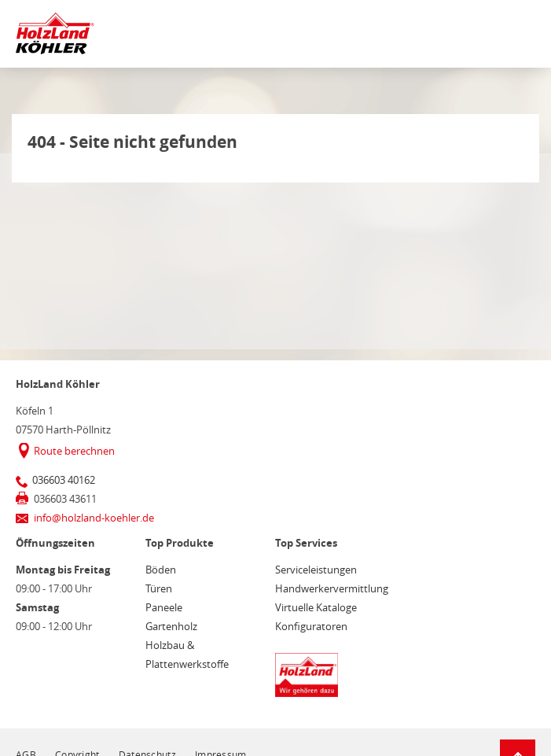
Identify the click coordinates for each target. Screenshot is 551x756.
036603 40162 (64, 480)
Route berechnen (74, 451)
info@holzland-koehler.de (94, 518)
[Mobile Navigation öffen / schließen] (520, 36)
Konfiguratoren (311, 626)
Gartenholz (171, 626)
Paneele (164, 607)
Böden (161, 570)
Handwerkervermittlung (332, 588)
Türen (159, 588)
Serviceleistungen (316, 570)
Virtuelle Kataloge (316, 607)
